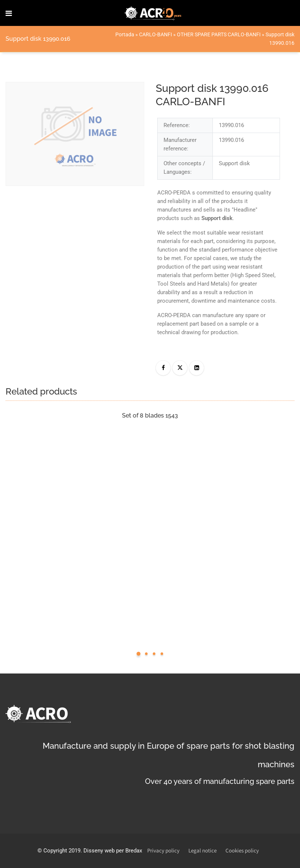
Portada (125, 34)
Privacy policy (163, 851)
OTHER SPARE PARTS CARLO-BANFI (219, 34)
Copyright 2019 (62, 851)
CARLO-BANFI (156, 34)
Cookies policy (242, 851)
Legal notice (202, 851)
